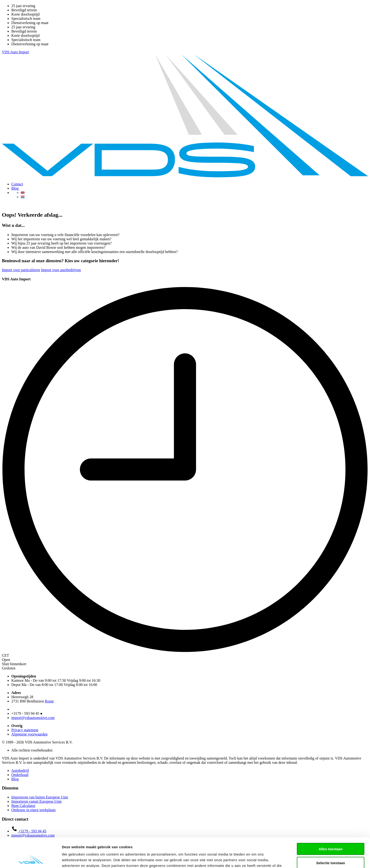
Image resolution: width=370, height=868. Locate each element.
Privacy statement (25, 730)
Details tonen (255, 859)
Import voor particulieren (21, 270)
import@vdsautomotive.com (33, 718)
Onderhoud (20, 775)
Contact (17, 184)
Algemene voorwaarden (29, 734)
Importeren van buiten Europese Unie (40, 797)
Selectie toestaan (331, 835)
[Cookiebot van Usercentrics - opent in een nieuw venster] (31, 859)
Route (49, 701)
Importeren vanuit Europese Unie (37, 801)
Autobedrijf (20, 770)
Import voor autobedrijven (61, 270)
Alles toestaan (331, 821)
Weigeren (330, 849)
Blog (15, 188)
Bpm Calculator (23, 806)
